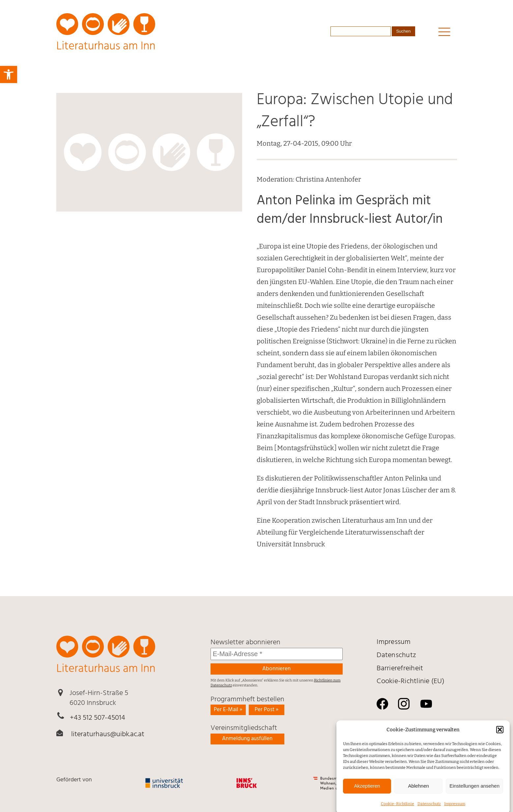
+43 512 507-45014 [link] (98, 718)
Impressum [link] (455, 809)
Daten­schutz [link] (429, 809)
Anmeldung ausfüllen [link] (247, 739)
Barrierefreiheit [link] (400, 668)
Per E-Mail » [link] (228, 710)
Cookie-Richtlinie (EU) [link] (411, 681)
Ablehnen (418, 791)
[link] (9, 74)
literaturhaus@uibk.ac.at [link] (108, 734)
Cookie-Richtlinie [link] (398, 809)
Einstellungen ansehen (474, 791)
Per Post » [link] (267, 710)
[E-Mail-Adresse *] (277, 654)
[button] (500, 735)
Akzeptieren (367, 791)
